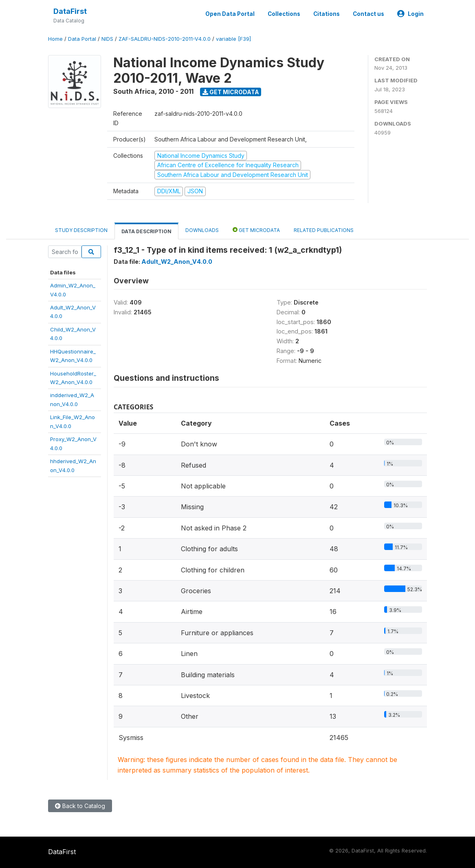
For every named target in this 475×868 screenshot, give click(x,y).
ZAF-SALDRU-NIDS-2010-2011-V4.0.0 (165, 39)
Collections (284, 14)
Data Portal (82, 39)
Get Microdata (231, 92)
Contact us (368, 14)
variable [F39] (233, 39)
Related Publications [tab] (324, 230)
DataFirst (70, 11)
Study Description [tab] (81, 230)
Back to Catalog (80, 806)
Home (55, 39)
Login (410, 14)
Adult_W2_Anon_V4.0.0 (177, 262)
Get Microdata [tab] (256, 230)
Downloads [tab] (202, 230)
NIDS (107, 39)
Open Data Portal (230, 14)
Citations (327, 14)
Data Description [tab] (146, 231)
